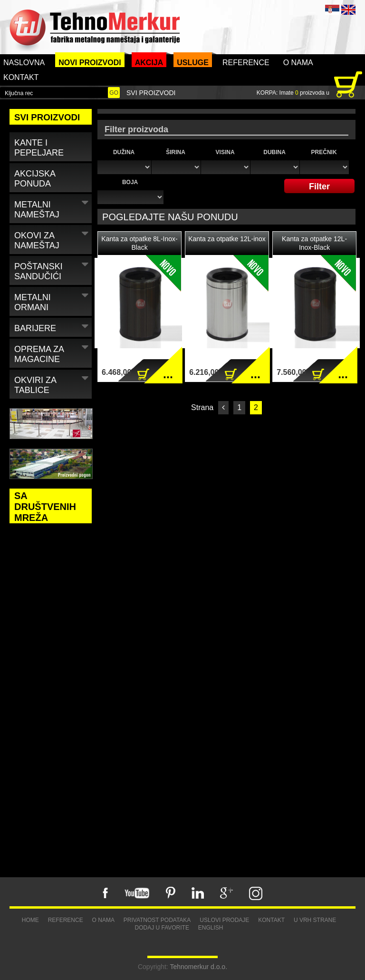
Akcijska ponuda (35, 179)
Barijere (53, 327)
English (211, 928)
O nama (298, 63)
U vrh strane (315, 920)
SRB (332, 10)
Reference (246, 63)
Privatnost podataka (157, 920)
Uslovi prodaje (224, 920)
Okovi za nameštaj (53, 239)
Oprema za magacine (53, 353)
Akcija (149, 63)
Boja (130, 182)
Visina (225, 152)
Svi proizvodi (151, 93)
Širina (176, 152)
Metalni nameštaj (53, 208)
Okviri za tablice (53, 383)
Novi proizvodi (90, 63)
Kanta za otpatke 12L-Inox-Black (314, 243)
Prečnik (324, 152)
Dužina (124, 152)
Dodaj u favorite (162, 928)
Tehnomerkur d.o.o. (198, 967)
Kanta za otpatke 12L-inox (227, 239)
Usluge (193, 63)
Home (30, 920)
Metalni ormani (53, 301)
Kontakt (21, 77)
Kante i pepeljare (39, 148)
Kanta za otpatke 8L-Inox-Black (139, 243)
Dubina (274, 152)
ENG (348, 10)
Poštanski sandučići (53, 270)
